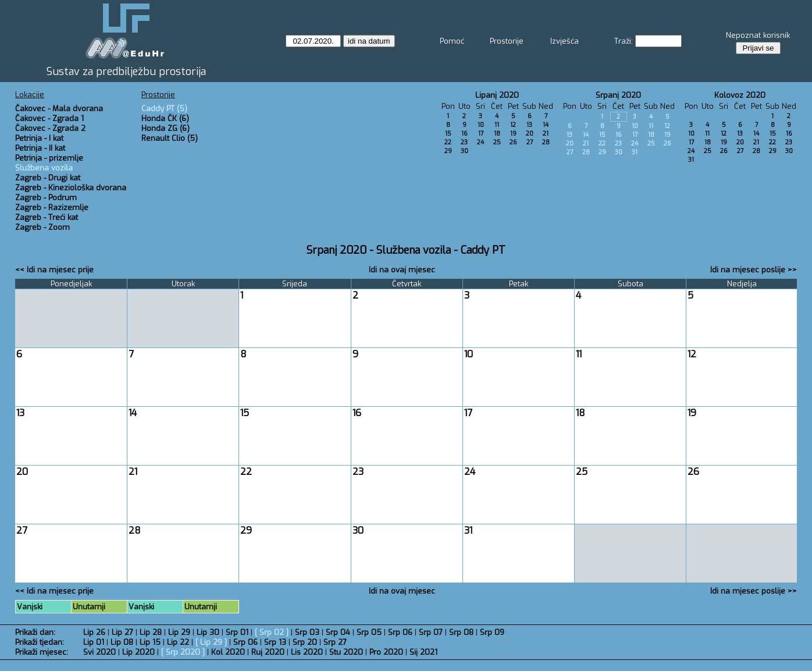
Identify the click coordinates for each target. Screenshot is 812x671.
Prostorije (507, 41)
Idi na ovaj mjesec (402, 270)
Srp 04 (338, 632)
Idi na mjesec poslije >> (754, 270)
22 (448, 142)
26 (513, 142)
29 (448, 151)
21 (546, 134)
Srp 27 (335, 642)
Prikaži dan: (35, 632)
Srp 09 (492, 632)
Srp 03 (307, 632)
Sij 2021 (423, 652)
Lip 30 (208, 632)
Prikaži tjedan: (40, 642)
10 (481, 125)
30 (464, 151)
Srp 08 (461, 632)
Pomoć (452, 41)
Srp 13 (275, 642)
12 (513, 125)
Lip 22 (178, 642)
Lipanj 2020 (497, 95)
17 (481, 134)
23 (464, 142)
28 (546, 142)
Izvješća (565, 41)
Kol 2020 (228, 652)
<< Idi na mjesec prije (54, 270)
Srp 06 (400, 632)
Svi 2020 (99, 652)
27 (530, 142)
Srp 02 (272, 632)
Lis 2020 (307, 652)
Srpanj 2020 (618, 95)
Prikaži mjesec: (42, 652)
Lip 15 (150, 642)
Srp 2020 (183, 652)
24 (480, 142)
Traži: (624, 41)
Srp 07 (431, 632)
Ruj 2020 (268, 652)
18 (497, 134)
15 (448, 134)
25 (497, 142)
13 (529, 125)
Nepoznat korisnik (758, 35)
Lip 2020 (138, 652)
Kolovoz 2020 (740, 95)
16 (464, 134)
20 (530, 134)
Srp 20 (305, 642)
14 (546, 125)
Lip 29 (179, 632)
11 (497, 125)
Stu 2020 (346, 652)
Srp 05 (369, 632)
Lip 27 (122, 632)
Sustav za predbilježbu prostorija (126, 72)
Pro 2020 (386, 652)
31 (635, 152)
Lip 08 (122, 642)
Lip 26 (94, 632)
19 (513, 134)
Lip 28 (151, 632)
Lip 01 (94, 642)
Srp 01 (237, 632)
